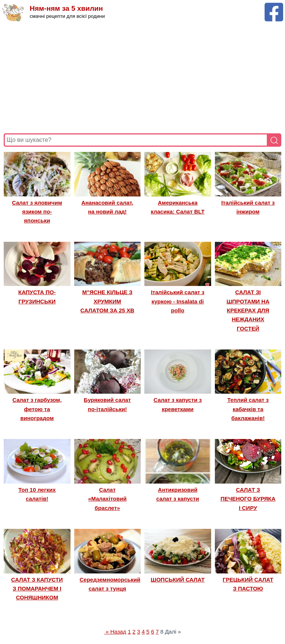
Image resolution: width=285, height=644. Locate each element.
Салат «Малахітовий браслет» (107, 499)
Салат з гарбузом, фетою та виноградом (37, 409)
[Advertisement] (142, 78)
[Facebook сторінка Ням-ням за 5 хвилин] (274, 6)
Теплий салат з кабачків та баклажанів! (248, 409)
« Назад (115, 632)
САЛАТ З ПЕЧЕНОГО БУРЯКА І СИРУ (248, 499)
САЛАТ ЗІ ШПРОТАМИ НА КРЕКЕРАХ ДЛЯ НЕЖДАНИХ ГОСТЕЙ (248, 310)
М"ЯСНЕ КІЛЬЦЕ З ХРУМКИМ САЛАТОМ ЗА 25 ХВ (107, 301)
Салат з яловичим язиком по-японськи (37, 212)
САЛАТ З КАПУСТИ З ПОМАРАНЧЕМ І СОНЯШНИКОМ (37, 589)
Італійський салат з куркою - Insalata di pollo (178, 301)
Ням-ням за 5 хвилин (66, 8)
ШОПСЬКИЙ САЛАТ (178, 580)
